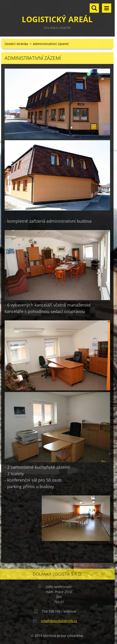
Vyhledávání (94, 8)
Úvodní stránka (16, 44)
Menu (107, 8)
